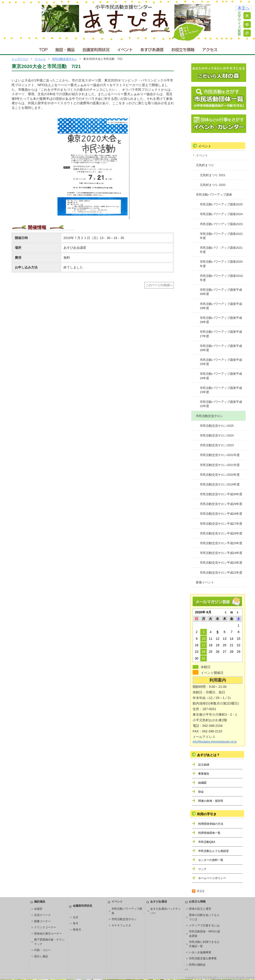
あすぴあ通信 (152, 49)
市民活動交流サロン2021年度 (220, 465)
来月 (76, 923)
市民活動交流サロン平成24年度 (221, 553)
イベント (125, 49)
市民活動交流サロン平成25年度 (221, 543)
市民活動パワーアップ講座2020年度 (221, 264)
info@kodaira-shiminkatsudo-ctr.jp (215, 742)
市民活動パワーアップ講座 (214, 195)
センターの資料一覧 (211, 860)
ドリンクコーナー (45, 927)
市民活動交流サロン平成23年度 (221, 563)
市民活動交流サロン (64, 59)
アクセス (210, 49)
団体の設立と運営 (200, 909)
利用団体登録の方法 (211, 824)
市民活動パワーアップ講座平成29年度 (221, 306)
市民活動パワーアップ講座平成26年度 (221, 348)
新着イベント (205, 582)
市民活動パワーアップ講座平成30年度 (221, 292)
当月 (76, 917)
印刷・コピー (42, 950)
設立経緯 (204, 765)
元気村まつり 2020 (213, 185)
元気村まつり (205, 165)
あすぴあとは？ (208, 755)
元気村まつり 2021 (213, 175)
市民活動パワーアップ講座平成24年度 (221, 376)
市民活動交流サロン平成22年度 (221, 573)
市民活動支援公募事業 (203, 958)
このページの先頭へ (159, 285)
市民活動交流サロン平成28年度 (221, 514)
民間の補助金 (197, 965)
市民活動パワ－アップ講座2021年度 (221, 250)
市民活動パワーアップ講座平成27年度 (221, 334)
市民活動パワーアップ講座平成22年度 (221, 404)
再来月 (77, 930)
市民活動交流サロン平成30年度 (221, 494)
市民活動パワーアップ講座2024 (221, 214)
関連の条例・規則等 (211, 801)
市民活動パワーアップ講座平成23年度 (221, 390)
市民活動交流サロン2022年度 (220, 455)
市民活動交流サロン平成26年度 (221, 533)
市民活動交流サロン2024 (217, 435)
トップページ (20, 59)
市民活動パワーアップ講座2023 (221, 224)
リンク (202, 869)
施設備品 (40, 902)
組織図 (202, 783)
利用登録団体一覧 (209, 833)
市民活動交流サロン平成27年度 (221, 524)
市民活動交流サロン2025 (217, 426)
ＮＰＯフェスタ (121, 925)
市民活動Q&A (207, 842)
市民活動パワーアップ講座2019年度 (221, 278)
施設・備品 (65, 49)
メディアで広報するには (204, 925)
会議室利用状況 (96, 49)
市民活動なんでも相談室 (214, 851)
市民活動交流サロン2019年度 (220, 484)
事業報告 (204, 774)
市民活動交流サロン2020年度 (220, 475)
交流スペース (42, 915)
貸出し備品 (41, 956)
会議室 (38, 909)
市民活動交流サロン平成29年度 (221, 504)
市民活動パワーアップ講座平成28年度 (221, 320)
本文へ (244, 8)
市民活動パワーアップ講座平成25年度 (221, 362)
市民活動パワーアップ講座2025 (221, 204)
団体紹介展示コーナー (48, 934)
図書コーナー (42, 921)
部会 (201, 792)
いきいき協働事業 (200, 952)
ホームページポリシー (212, 878)
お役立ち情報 (183, 49)
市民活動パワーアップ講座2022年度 (221, 236)
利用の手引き (207, 814)
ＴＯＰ (43, 49)
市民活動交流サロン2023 (217, 445)
